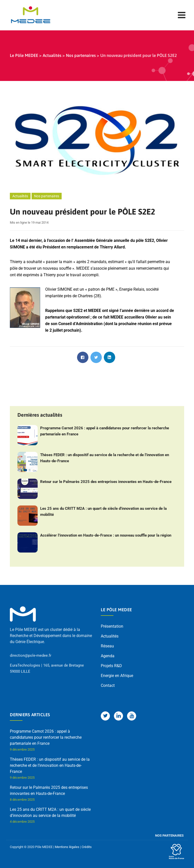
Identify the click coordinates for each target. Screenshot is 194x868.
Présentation (112, 626)
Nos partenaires (47, 196)
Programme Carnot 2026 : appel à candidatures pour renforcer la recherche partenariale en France (105, 431)
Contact (108, 685)
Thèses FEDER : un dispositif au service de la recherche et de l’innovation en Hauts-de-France (105, 458)
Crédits (87, 847)
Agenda (108, 656)
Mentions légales (67, 847)
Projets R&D (111, 666)
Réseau (107, 646)
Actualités (20, 196)
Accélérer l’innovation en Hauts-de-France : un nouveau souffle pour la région (106, 535)
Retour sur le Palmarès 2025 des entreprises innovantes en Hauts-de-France (106, 482)
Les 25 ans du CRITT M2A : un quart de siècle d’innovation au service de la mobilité (103, 512)
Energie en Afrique (117, 676)
